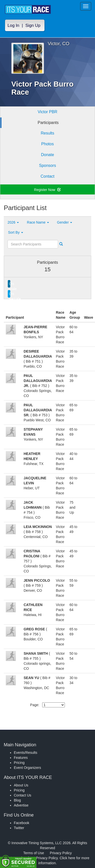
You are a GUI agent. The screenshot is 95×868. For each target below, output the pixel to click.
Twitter (19, 828)
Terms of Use (34, 853)
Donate (47, 155)
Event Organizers (27, 768)
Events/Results (26, 753)
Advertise (21, 805)
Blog (17, 800)
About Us (21, 785)
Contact (47, 176)
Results (47, 133)
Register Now (48, 190)
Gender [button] (65, 222)
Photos (47, 144)
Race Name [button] (38, 222)
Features (21, 758)
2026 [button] (13, 222)
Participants (48, 123)
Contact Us (22, 795)
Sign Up (33, 25)
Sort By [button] (16, 232)
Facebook (21, 823)
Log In (13, 25)
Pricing (19, 763)
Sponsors (47, 165)
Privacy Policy (61, 853)
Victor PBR (47, 112)
